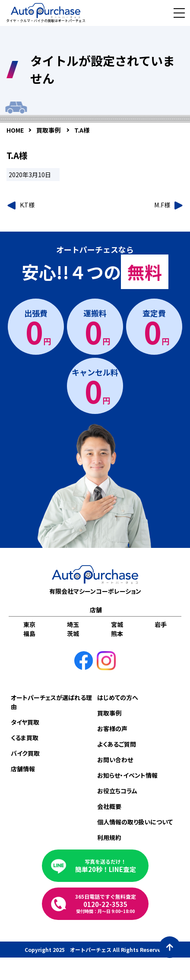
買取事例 (109, 713)
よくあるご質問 (117, 744)
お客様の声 (112, 729)
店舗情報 (23, 769)
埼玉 (73, 624)
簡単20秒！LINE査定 (106, 866)
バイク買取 (25, 753)
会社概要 (109, 806)
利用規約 (109, 837)
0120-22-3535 (106, 904)
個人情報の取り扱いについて (135, 822)
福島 (29, 633)
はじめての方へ (118, 697)
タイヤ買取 (25, 722)
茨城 (73, 633)
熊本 (117, 633)
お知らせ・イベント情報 (127, 775)
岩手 (161, 624)
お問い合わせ (115, 760)
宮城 (117, 624)
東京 (29, 624)
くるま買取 (25, 738)
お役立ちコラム (117, 791)
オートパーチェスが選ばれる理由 (51, 702)
